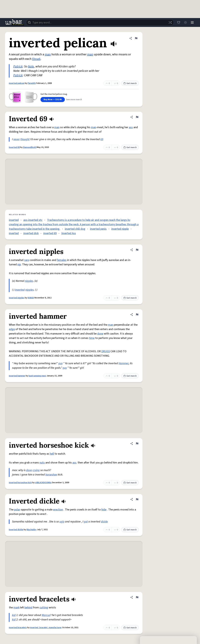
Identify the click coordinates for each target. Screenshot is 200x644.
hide (104, 510)
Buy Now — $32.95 (53, 100)
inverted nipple (120, 229)
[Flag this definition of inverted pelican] (136, 38)
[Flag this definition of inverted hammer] (137, 315)
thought (25, 139)
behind (28, 608)
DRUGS (106, 351)
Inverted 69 (14, 147)
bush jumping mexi (37, 376)
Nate (31, 66)
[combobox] (100, 22)
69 (102, 139)
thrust (36, 59)
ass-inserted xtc (33, 220)
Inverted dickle (16, 530)
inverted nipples (17, 298)
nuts (42, 463)
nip (19, 264)
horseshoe (51, 475)
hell (52, 454)
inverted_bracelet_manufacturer (46, 628)
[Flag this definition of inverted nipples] (137, 250)
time (92, 338)
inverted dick (31, 233)
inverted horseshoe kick (20, 483)
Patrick (18, 66)
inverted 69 (50, 233)
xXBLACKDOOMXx (43, 483)
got (86, 522)
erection (58, 510)
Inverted (20, 290)
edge (12, 329)
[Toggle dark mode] (185, 22)
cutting (44, 608)
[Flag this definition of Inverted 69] (137, 117)
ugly (62, 522)
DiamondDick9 (30, 147)
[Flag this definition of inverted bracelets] (137, 597)
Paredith (32, 83)
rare (27, 260)
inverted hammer (17, 376)
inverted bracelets (18, 628)
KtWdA (31, 298)
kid (14, 615)
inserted (14, 220)
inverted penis (98, 229)
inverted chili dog (75, 229)
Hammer (124, 363)
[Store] (178, 22)
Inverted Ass (69, 233)
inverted (14, 233)
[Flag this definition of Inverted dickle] (137, 499)
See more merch (74, 100)
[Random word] (170, 22)
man (48, 54)
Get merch (130, 83)
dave (29, 470)
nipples (29, 281)
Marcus (46, 615)
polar (17, 510)
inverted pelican (17, 83)
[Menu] (192, 22)
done (100, 334)
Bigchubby (32, 530)
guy (60, 363)
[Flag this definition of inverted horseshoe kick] (137, 444)
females (62, 260)
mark (16, 608)
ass (131, 127)
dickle (104, 522)
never (17, 139)
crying (36, 470)
